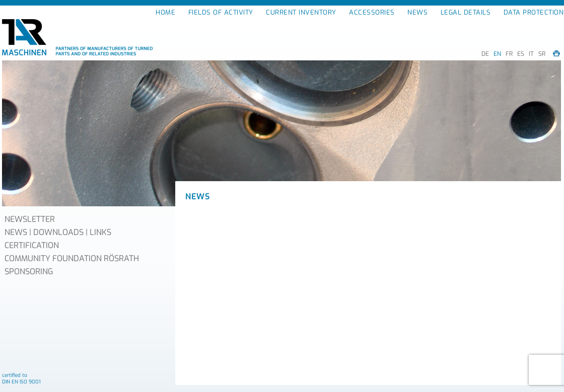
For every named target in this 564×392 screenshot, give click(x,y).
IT (531, 54)
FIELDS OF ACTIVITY (221, 12)
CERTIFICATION (32, 245)
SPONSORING (29, 271)
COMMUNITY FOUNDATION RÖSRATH (72, 258)
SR (542, 54)
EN (497, 54)
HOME (165, 12)
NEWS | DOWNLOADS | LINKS (58, 232)
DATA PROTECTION (534, 12)
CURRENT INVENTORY (301, 12)
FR (509, 54)
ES (521, 54)
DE (485, 54)
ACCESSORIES (372, 12)
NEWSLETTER (30, 219)
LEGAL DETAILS (466, 12)
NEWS (417, 12)
